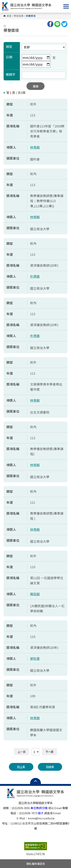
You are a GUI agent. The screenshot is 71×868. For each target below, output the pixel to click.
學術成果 (19, 16)
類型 (9, 47)
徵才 (41, 813)
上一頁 (22, 752)
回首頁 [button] (50, 767)
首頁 (9, 16)
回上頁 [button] (21, 767)
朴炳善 (35, 276)
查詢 (36, 86)
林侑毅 (35, 147)
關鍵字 (11, 74)
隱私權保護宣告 (36, 864)
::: (5, 26)
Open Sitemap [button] (35, 781)
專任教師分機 (39, 808)
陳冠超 (35, 594)
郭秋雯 (35, 658)
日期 (9, 57)
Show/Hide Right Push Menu (66, 6)
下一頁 (49, 752)
